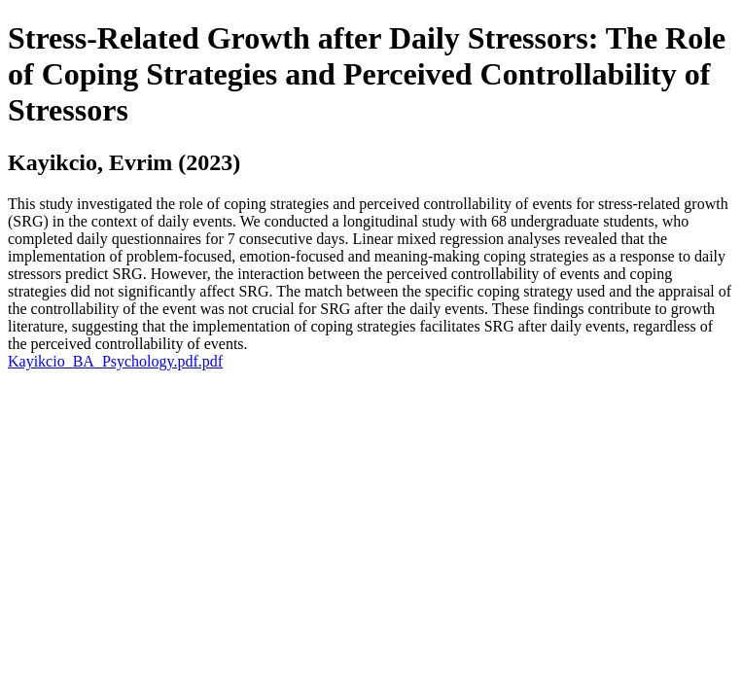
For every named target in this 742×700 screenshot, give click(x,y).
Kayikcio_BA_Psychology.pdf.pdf (115, 361)
